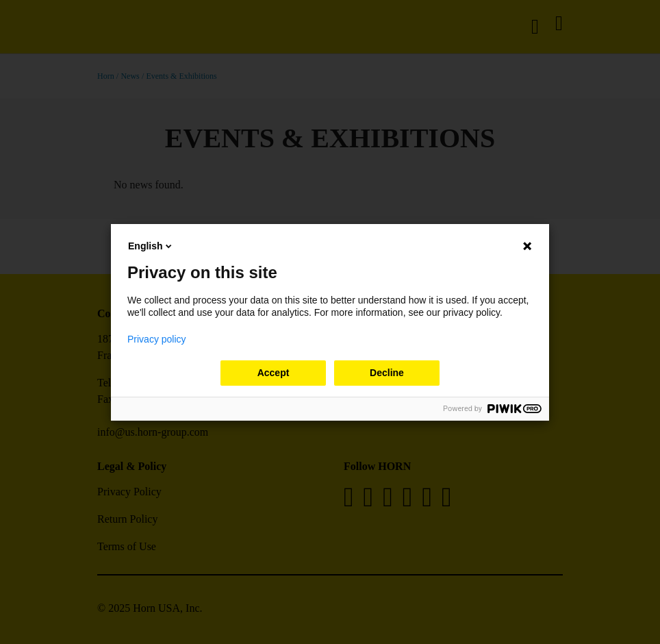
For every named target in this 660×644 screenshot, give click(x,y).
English (151, 246)
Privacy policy (157, 339)
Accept (274, 373)
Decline (387, 373)
